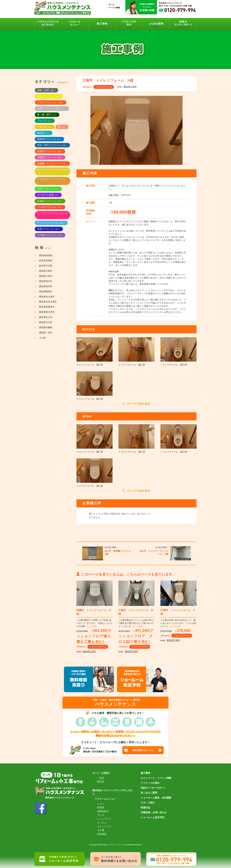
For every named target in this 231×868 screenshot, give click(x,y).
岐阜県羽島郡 (46, 261)
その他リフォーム (50, 235)
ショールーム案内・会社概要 (156, 798)
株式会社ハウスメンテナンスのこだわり (112, 792)
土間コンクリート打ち (52, 108)
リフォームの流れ (150, 783)
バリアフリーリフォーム (52, 181)
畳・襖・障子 (47, 115)
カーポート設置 (48, 195)
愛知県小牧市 (46, 276)
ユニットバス (104, 826)
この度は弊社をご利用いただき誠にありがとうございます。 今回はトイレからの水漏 (94, 623)
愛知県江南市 (130, 87)
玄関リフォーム (48, 189)
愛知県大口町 (46, 322)
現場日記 (145, 808)
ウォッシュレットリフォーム (52, 171)
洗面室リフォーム (50, 157)
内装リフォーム (49, 96)
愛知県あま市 (46, 317)
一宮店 (101, 778)
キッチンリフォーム (51, 223)
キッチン (102, 823)
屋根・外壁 (46, 90)
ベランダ (45, 127)
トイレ (101, 804)
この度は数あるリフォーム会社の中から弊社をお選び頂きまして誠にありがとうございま (136, 623)
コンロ (101, 815)
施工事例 (145, 773)
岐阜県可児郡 (46, 266)
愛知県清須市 (46, 286)
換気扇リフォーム (49, 139)
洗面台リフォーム (50, 151)
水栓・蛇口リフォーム (52, 145)
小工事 (101, 830)
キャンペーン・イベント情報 (156, 778)
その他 (42, 338)
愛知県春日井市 (47, 312)
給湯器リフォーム (50, 201)
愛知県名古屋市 (47, 297)
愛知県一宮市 (46, 333)
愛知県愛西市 (46, 292)
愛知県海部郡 (46, 255)
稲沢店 (101, 782)
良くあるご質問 (149, 793)
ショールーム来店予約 (152, 817)
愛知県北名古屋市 (48, 302)
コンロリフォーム (50, 207)
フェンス (45, 121)
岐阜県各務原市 (47, 307)
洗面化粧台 (103, 811)
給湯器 (101, 807)
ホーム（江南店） (102, 773)
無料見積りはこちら (143, 750)
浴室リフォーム (49, 229)
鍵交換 (44, 133)
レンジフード (104, 819)
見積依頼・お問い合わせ (154, 812)
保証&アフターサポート (153, 788)
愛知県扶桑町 (46, 327)
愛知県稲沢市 (46, 281)
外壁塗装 (102, 834)
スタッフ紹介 (148, 803)
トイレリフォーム (104, 87)
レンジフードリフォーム (52, 215)
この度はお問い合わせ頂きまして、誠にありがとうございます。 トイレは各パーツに (178, 623)
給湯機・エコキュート (52, 164)
